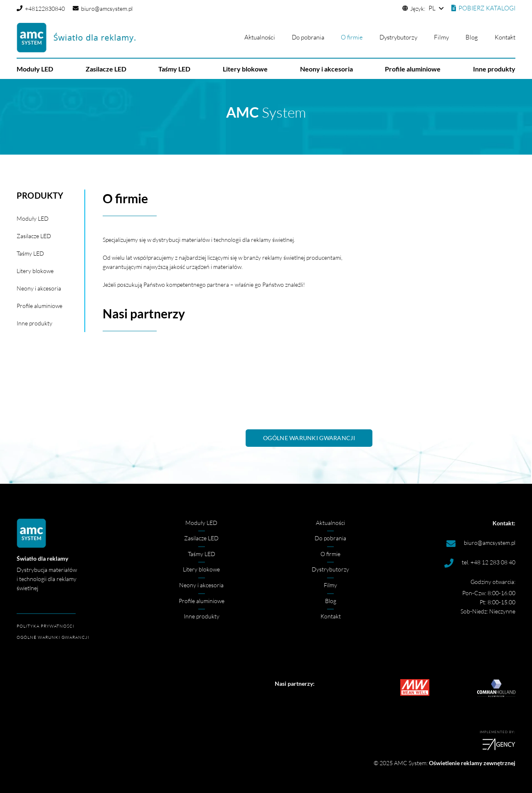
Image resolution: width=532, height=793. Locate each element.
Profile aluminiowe (39, 306)
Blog (331, 601)
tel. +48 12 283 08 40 (489, 562)
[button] (436, 8)
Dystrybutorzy (330, 569)
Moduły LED (33, 218)
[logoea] (395, 744)
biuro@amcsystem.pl (490, 543)
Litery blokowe (35, 271)
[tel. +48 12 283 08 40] (453, 563)
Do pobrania (330, 538)
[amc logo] (76, 38)
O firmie (330, 554)
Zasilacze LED (34, 236)
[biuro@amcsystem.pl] (455, 544)
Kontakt (331, 616)
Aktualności (330, 523)
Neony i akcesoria (39, 288)
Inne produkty (34, 323)
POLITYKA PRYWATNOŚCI (46, 626)
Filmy (330, 585)
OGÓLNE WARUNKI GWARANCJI (53, 637)
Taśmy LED (30, 253)
